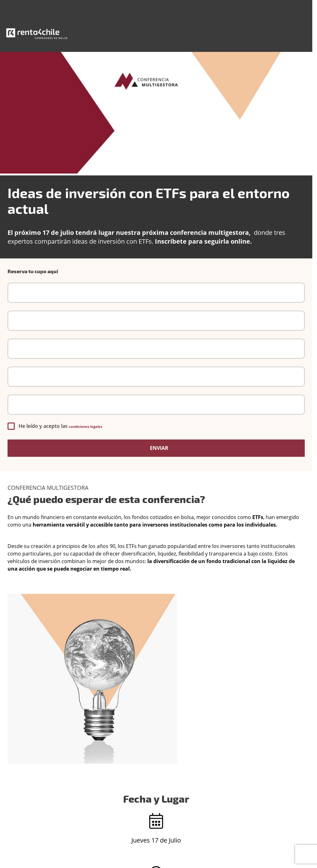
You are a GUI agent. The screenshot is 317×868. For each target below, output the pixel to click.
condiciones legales (85, 426)
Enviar (158, 448)
